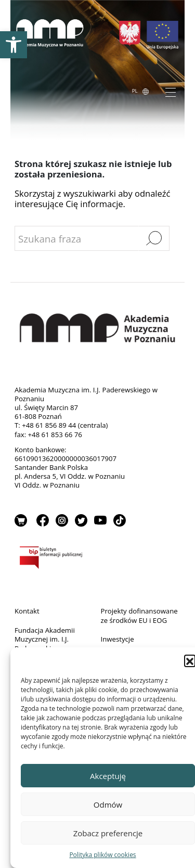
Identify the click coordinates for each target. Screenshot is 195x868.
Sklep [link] (21, 520)
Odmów (108, 805)
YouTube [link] (100, 520)
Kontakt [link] (27, 611)
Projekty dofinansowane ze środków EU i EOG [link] (139, 616)
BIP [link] (97, 559)
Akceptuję (108, 776)
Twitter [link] (81, 520)
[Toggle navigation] (171, 92)
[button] (190, 660)
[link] (14, 45)
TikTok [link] (120, 520)
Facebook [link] (43, 520)
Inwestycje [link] (118, 639)
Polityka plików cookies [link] (102, 855)
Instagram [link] (62, 520)
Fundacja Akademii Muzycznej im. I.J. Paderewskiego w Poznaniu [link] (45, 644)
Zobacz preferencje (108, 833)
